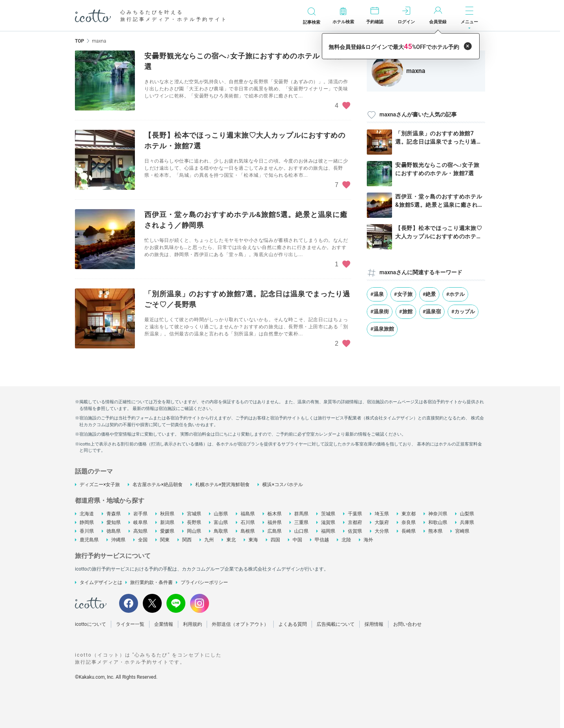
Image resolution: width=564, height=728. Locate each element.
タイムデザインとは (101, 582)
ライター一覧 (130, 624)
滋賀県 (328, 522)
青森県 (114, 514)
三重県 (301, 522)
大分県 (382, 531)
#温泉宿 (432, 312)
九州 (209, 540)
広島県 (275, 531)
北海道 (87, 514)
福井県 (275, 522)
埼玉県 (382, 514)
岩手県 (140, 514)
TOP (79, 41)
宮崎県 (462, 531)
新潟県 (167, 522)
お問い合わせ (407, 624)
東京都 (409, 514)
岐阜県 (140, 522)
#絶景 (430, 294)
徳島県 (114, 531)
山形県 (221, 514)
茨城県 (328, 514)
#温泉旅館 (382, 329)
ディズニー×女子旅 (100, 485)
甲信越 (322, 540)
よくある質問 (293, 624)
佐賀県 (355, 531)
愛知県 (114, 522)
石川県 (248, 522)
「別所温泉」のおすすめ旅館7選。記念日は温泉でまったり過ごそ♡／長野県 (439, 142)
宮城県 (194, 514)
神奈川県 (438, 514)
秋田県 (167, 514)
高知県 (140, 531)
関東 (165, 540)
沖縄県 (118, 540)
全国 (143, 540)
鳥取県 (221, 531)
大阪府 (382, 522)
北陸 (346, 540)
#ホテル (455, 294)
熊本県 (435, 531)
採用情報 (374, 624)
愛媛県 (167, 531)
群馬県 (301, 514)
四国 (275, 540)
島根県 (248, 531)
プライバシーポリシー (204, 582)
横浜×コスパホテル (282, 485)
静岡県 (87, 522)
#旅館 (406, 312)
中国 (297, 540)
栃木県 (275, 514)
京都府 (355, 522)
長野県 (194, 522)
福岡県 (328, 531)
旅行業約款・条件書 (151, 582)
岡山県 (194, 531)
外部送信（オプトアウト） (240, 624)
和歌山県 (438, 522)
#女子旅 (403, 294)
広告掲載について (336, 624)
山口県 (301, 531)
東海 (253, 540)
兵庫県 (467, 522)
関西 (187, 540)
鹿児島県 (89, 540)
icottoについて (91, 624)
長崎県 (409, 531)
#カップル (463, 312)
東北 (231, 540)
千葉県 (355, 514)
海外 (368, 540)
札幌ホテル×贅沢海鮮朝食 (222, 485)
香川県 (87, 531)
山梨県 (467, 514)
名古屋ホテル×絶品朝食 (157, 485)
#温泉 (377, 294)
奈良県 (409, 522)
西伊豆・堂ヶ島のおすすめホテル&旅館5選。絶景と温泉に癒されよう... (439, 205)
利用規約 (192, 624)
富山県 (221, 522)
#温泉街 (380, 312)
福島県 (248, 514)
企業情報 (164, 624)
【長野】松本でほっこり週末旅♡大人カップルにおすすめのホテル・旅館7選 (439, 236)
